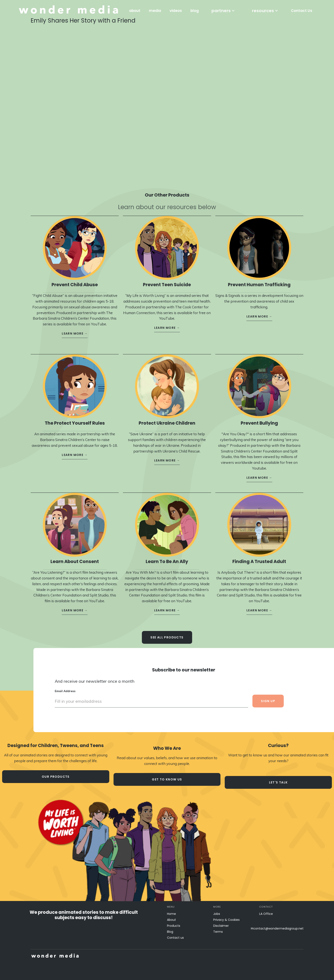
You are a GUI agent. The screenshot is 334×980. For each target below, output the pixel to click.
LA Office (266, 914)
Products (174, 926)
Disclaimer (221, 926)
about (135, 11)
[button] (223, 11)
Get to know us (167, 779)
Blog (170, 932)
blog (195, 11)
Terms (218, 932)
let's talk (278, 782)
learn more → (75, 330)
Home (171, 914)
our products (56, 777)
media (155, 11)
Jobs (217, 914)
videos (176, 11)
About (171, 920)
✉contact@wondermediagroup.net (277, 928)
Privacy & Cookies (226, 920)
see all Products (167, 634)
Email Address (65, 687)
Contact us (175, 938)
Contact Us (302, 11)
